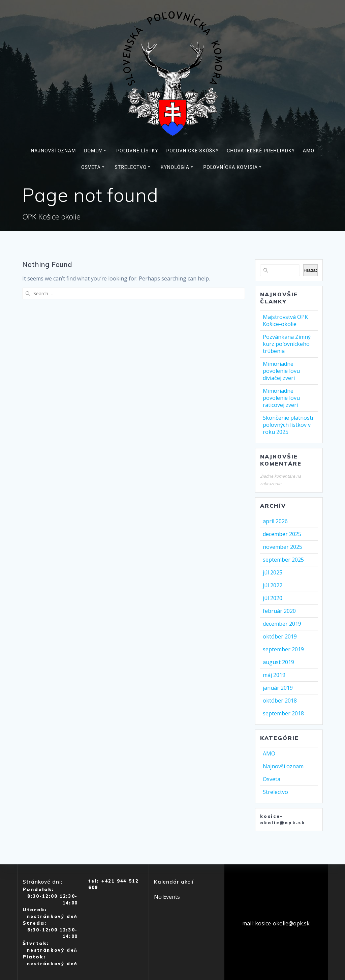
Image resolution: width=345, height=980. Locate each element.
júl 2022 (273, 585)
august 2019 (278, 662)
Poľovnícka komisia (230, 167)
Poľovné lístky (137, 151)
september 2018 (283, 713)
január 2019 (278, 688)
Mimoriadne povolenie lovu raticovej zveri (281, 398)
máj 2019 (274, 675)
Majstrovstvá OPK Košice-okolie (285, 320)
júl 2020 (273, 598)
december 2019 (282, 624)
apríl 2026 (275, 521)
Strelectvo (131, 167)
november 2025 (283, 547)
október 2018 (280, 701)
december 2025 (282, 534)
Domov (93, 151)
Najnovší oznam (53, 151)
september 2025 (283, 560)
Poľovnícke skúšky (193, 151)
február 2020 (279, 611)
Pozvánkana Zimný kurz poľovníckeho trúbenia (287, 344)
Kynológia (175, 167)
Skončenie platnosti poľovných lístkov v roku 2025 (288, 425)
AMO (309, 151)
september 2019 (283, 649)
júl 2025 (273, 572)
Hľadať (310, 270)
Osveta (91, 167)
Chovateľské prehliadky (261, 151)
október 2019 (280, 636)
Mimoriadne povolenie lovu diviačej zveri (281, 371)
